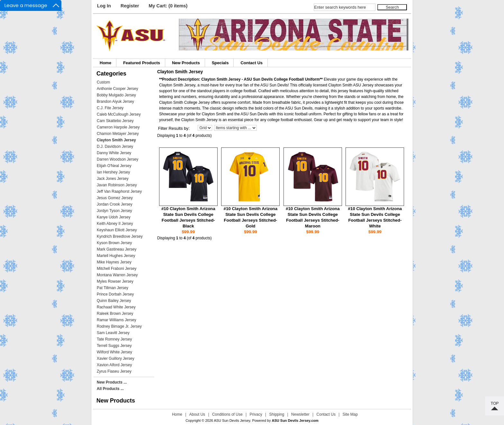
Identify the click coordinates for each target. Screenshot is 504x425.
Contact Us (252, 63)
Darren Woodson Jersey (117, 159)
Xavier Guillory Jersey (116, 359)
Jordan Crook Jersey (115, 204)
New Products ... (112, 382)
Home (105, 63)
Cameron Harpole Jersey (118, 127)
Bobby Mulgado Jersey (116, 95)
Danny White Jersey (114, 153)
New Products (186, 63)
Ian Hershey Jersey (113, 172)
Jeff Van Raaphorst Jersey (119, 191)
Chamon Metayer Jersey (118, 134)
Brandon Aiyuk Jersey (115, 102)
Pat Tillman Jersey (113, 288)
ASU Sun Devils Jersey (232, 421)
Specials (220, 63)
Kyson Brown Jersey (114, 243)
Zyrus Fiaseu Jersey (114, 371)
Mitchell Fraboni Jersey (117, 269)
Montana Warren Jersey (117, 275)
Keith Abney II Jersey (115, 224)
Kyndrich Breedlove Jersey (120, 236)
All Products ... (110, 389)
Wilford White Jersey (114, 352)
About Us (197, 414)
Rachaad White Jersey (116, 307)
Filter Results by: (174, 128)
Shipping (277, 414)
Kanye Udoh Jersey (114, 217)
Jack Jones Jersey (113, 179)
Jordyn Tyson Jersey (114, 211)
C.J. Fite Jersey (110, 108)
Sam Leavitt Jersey (113, 333)
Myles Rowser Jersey (115, 281)
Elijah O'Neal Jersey (114, 166)
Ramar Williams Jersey (117, 320)
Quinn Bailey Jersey (114, 301)
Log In (104, 6)
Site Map (350, 414)
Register (130, 6)
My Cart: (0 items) (168, 6)
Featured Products (142, 63)
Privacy (256, 414)
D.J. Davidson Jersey (115, 146)
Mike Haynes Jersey (114, 262)
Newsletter (300, 414)
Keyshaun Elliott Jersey (117, 230)
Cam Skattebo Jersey (115, 121)
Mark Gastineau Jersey (117, 249)
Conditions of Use (227, 414)
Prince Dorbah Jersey (115, 294)
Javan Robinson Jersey (117, 185)
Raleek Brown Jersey (115, 314)
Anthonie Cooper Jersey (117, 89)
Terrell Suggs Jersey (114, 346)
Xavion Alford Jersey (114, 365)
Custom (103, 82)
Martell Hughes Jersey (116, 256)
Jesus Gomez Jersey (115, 198)
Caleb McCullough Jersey (119, 114)
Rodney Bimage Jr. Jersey (119, 326)
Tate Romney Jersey (114, 339)
